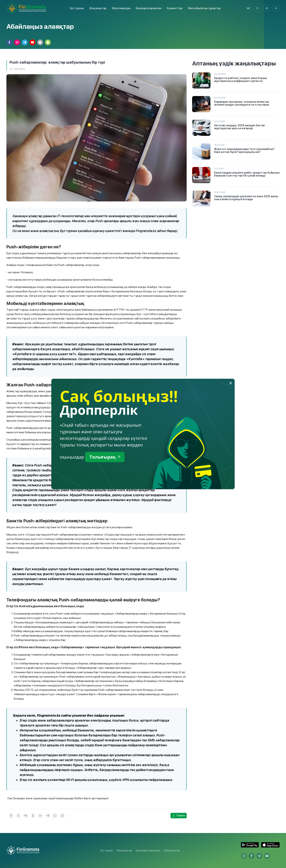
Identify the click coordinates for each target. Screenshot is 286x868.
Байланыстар (172, 850)
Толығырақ (105, 457)
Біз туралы (77, 8)
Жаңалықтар (98, 8)
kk (248, 8)
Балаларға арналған (148, 850)
